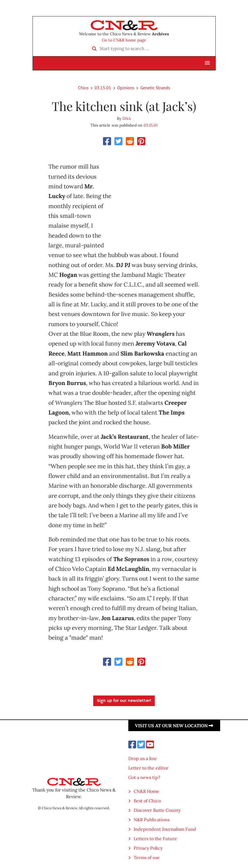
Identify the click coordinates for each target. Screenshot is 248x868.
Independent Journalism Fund (165, 829)
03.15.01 (103, 88)
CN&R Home (146, 791)
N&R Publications (152, 820)
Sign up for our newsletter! (124, 701)
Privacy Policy (148, 848)
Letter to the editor (148, 768)
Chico (83, 88)
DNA (127, 119)
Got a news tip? (144, 777)
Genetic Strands (155, 88)
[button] (207, 63)
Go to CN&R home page (124, 40)
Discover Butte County (157, 810)
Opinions (126, 88)
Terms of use (147, 857)
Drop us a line (143, 758)
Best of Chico (147, 801)
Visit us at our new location (174, 726)
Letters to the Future (155, 839)
